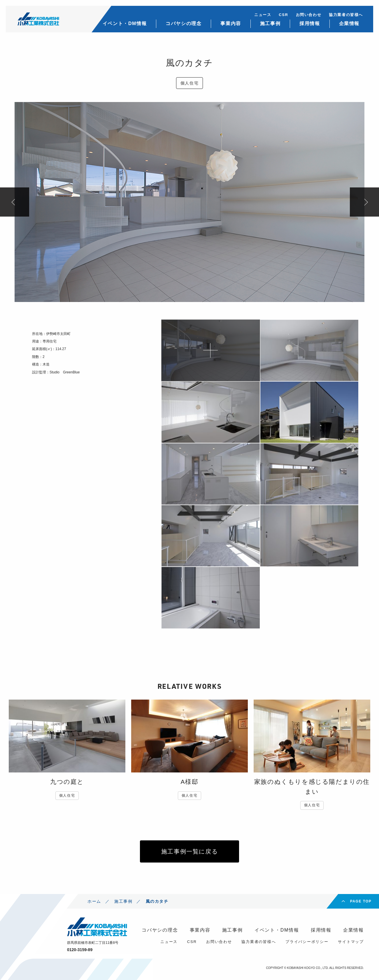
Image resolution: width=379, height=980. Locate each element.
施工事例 (270, 23)
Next (364, 202)
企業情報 (349, 23)
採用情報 (310, 23)
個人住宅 (189, 83)
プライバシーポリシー (307, 942)
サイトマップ (351, 942)
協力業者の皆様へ (346, 15)
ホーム (94, 901)
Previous (15, 202)
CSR (283, 15)
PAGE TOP (361, 901)
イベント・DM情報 (125, 23)
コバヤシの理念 (184, 23)
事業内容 (231, 23)
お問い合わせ (309, 15)
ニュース (263, 15)
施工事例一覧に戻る (189, 851)
